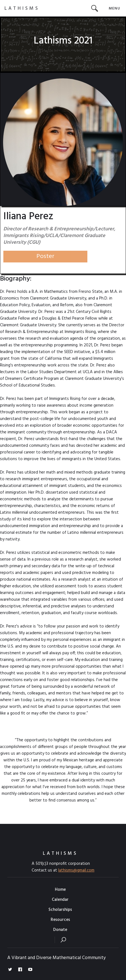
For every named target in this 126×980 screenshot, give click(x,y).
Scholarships (60, 910)
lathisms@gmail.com (76, 870)
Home (60, 890)
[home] (22, 8)
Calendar (60, 900)
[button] (114, 8)
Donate (60, 930)
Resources (60, 920)
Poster (45, 256)
